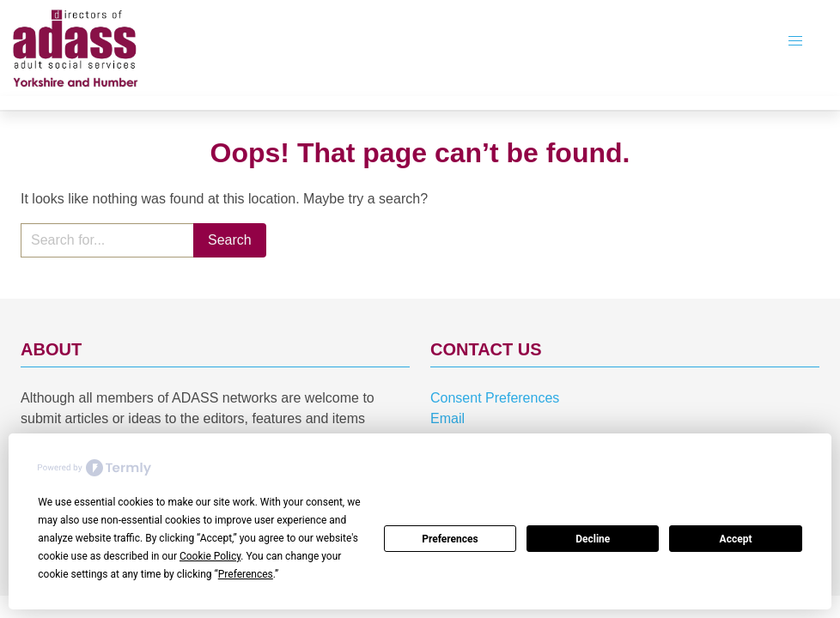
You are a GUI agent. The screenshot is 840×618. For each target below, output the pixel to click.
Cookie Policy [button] (210, 556)
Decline (593, 539)
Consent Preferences (495, 398)
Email (447, 418)
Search (230, 240)
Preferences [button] (246, 574)
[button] (795, 41)
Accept (736, 539)
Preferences (450, 539)
